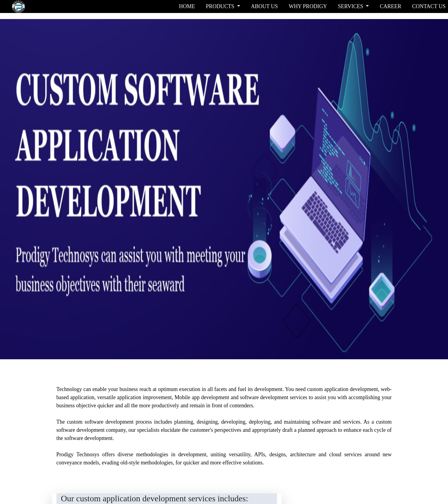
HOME (187, 6)
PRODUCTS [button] (221, 6)
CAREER (390, 6)
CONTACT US (429, 6)
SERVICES (351, 6)
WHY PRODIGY (308, 6)
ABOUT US (264, 6)
